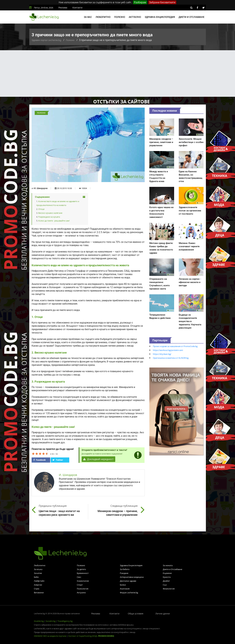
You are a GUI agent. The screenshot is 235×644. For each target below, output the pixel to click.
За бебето (125, 569)
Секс (79, 577)
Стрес (37, 589)
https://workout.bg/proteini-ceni (168, 350)
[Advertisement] (118, 74)
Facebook (40, 460)
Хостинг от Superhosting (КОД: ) (91, 636)
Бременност (83, 573)
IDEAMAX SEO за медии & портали (50, 636)
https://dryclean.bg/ (162, 354)
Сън (165, 585)
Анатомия (125, 589)
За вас (88, 17)
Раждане (124, 573)
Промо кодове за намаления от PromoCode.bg (175, 346)
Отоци (41, 209)
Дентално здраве (128, 581)
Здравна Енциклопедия (131, 565)
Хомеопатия (83, 581)
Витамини (39, 593)
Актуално (135, 17)
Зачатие (38, 573)
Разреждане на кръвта (49, 217)
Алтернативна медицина (132, 577)
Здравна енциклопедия (160, 17)
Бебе (36, 577)
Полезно (120, 17)
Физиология (169, 589)
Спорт (80, 585)
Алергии (38, 585)
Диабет (166, 581)
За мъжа (38, 569)
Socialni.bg (51, 621)
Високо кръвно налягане (50, 213)
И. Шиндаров (41, 188)
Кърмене (167, 573)
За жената (168, 565)
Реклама (63, 8)
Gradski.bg (39, 621)
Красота (167, 577)
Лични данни (163, 614)
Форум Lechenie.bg (129, 593)
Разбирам (140, 2)
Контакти (77, 8)
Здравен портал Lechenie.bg (46, 40)
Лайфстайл (39, 581)
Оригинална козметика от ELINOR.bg (171, 358)
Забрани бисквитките (162, 2)
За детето (81, 569)
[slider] (40, 454)
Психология (83, 589)
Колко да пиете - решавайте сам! (54, 221)
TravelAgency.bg (65, 621)
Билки (123, 585)
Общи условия (136, 614)
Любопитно (103, 17)
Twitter (58, 460)
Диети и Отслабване (172, 569)
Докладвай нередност (99, 459)
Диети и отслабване (191, 17)
